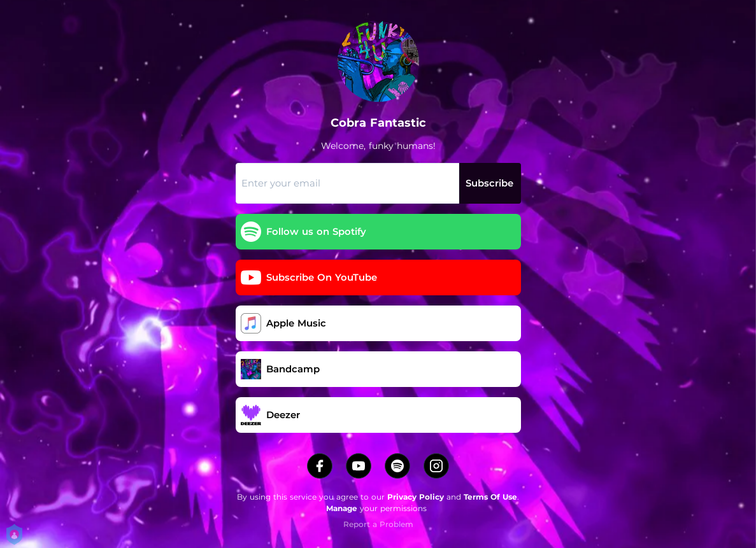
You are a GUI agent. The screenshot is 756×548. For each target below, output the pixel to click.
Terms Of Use (490, 497)
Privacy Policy (416, 497)
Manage (342, 508)
